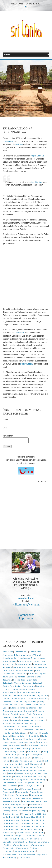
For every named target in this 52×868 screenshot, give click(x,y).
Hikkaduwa (17, 739)
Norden (14, 786)
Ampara (41, 658)
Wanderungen (38, 845)
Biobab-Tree (19, 680)
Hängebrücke (18, 736)
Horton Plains (9, 742)
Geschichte (27, 730)
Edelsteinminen (18, 708)
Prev (5, 111)
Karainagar (23, 755)
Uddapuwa (31, 842)
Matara (20, 773)
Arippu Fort (39, 661)
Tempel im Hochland (25, 836)
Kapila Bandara (38, 156)
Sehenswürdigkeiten (29, 811)
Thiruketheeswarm (19, 839)
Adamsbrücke (21, 652)
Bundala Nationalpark (25, 695)
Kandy (45, 752)
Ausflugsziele (40, 664)
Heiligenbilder (33, 736)
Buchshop (7, 695)
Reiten (39, 801)
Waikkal (7, 845)
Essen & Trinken (11, 717)
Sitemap (16, 814)
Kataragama (36, 755)
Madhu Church (21, 767)
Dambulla (18, 702)
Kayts (29, 758)
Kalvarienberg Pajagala (14, 752)
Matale (12, 773)
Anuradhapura (25, 661)
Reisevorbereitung (12, 801)
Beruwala (7, 680)
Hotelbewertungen (27, 742)
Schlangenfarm (10, 811)
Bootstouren (29, 686)
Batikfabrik (9, 671)
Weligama (35, 848)
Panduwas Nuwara (31, 789)
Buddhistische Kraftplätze (24, 689)
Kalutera (37, 749)
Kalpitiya (27, 749)
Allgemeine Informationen (15, 655)
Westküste (8, 851)
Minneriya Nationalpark (25, 776)
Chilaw (6, 699)
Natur (21, 783)
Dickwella (7, 705)
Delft (40, 702)
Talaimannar (38, 833)
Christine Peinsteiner (38, 699)
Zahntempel (24, 857)
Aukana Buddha (24, 664)
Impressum (26, 618)
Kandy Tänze (10, 755)
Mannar (33, 770)
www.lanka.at (26, 598)
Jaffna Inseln (33, 745)
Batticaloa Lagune (37, 674)
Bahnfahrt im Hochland (25, 667)
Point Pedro (8, 795)
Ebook (6, 708)
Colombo (7, 702)
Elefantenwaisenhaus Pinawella (18, 711)
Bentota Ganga (34, 677)
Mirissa (41, 776)
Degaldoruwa (30, 702)
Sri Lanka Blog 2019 (31, 826)
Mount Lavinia (10, 780)
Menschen (42, 773)
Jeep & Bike (15, 749)
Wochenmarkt (9, 854)
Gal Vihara (19, 333)
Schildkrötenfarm (34, 808)
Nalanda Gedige (39, 780)
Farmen (15, 720)
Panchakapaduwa (11, 789)
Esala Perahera (34, 714)
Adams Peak (35, 652)
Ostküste (19, 144)
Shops (44, 811)
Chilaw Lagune (18, 699)
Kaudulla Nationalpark (14, 758)
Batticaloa (22, 674)
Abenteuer (8, 652)
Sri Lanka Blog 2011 (31, 814)
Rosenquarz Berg (19, 805)
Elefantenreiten (35, 708)
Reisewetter (28, 801)
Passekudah (9, 792)
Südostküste (9, 833)
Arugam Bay (9, 664)
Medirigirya (30, 773)
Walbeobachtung (21, 845)
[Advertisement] (26, 276)
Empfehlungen (18, 714)
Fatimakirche (27, 720)
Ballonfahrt (43, 667)
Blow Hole (32, 680)
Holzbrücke (40, 739)
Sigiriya (6, 814)
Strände (38, 830)
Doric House (39, 705)
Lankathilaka (38, 764)
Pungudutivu (36, 795)
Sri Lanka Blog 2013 (31, 817)
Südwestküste (23, 833)
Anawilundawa (10, 661)
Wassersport (22, 848)
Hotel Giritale (37, 182)
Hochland (29, 739)
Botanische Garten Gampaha (17, 683)
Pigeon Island (36, 792)
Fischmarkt (40, 720)
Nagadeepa (24, 780)
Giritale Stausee (20, 733)
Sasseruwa (18, 808)
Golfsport (34, 733)
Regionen (26, 798)
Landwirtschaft (22, 764)
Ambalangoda (9, 658)
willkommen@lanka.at (26, 605)
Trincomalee (36, 839)
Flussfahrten (9, 723)
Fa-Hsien (25, 717)
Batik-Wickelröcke (25, 671)
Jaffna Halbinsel (17, 745)
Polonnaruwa (8, 141)
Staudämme (27, 830)
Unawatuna (43, 842)
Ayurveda (7, 667)
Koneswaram (26, 761)
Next (17, 111)
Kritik (46, 761)
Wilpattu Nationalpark (25, 851)
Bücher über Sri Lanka (29, 692)
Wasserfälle (8, 848)
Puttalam (7, 798)
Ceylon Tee (42, 695)
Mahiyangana (9, 770)
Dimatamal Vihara (22, 705)
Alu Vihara (35, 655)
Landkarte (9, 764)
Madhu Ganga (36, 767)
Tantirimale (8, 836)
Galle (18, 730)
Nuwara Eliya (26, 786)
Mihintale (7, 776)
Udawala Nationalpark (14, 842)
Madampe (7, 767)
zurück (41, 481)
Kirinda (15, 761)
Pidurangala (22, 792)
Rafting (16, 798)
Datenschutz (26, 615)
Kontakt (38, 761)
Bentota (21, 677)
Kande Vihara (34, 752)
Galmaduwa (22, 723)
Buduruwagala (26, 364)
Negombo (29, 783)
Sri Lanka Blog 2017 (31, 823)
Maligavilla (23, 770)
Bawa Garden (9, 677)
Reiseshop (38, 798)
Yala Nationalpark (26, 854)
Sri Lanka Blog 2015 (31, 820)
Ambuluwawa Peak (27, 658)
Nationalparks (9, 783)
